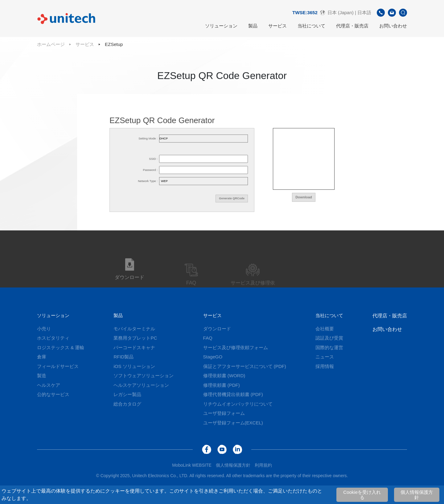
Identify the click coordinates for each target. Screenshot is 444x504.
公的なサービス (53, 394)
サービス (277, 26)
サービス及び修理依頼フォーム (236, 347)
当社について (311, 26)
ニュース (325, 357)
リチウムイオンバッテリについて (238, 404)
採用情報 (325, 366)
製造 (42, 376)
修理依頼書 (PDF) (222, 385)
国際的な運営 (329, 347)
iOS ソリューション (134, 366)
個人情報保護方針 (417, 495)
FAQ (208, 338)
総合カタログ (127, 404)
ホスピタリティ (53, 338)
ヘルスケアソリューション (141, 385)
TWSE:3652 (305, 12)
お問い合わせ (393, 26)
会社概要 (325, 329)
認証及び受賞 (329, 338)
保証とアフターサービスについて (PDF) (245, 366)
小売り (44, 329)
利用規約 (263, 465)
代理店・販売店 (352, 26)
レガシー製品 (127, 394)
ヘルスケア (49, 385)
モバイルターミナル (134, 329)
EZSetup (114, 44)
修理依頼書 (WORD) (224, 376)
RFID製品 (123, 357)
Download (304, 198)
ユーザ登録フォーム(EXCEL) (233, 423)
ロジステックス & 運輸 (61, 347)
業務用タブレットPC (135, 338)
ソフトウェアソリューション (144, 376)
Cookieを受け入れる (362, 495)
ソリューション (221, 26)
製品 (253, 26)
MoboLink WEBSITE (192, 465)
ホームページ (51, 44)
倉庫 (42, 357)
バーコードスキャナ (134, 347)
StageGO (213, 357)
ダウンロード (217, 329)
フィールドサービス (58, 366)
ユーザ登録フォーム (224, 413)
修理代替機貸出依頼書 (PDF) (233, 394)
